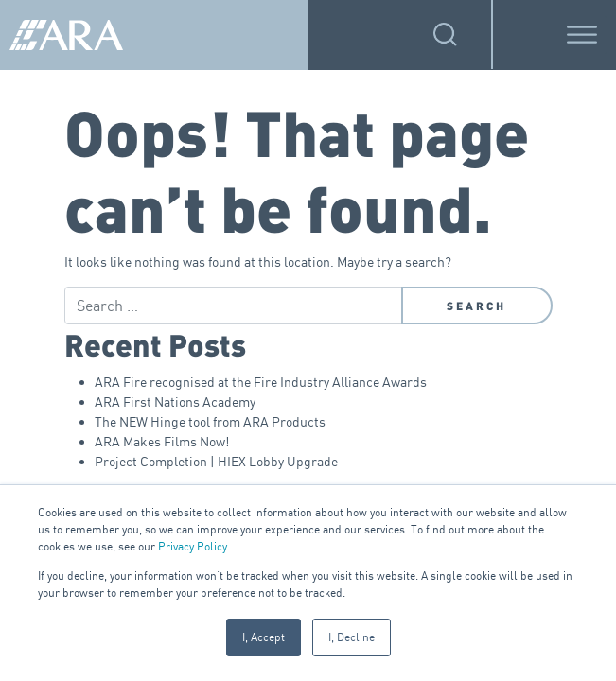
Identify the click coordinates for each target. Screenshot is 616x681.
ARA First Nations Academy (175, 402)
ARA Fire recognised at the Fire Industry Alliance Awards (261, 382)
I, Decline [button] (352, 637)
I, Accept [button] (264, 637)
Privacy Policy (193, 546)
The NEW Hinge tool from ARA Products (210, 421)
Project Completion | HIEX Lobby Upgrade (216, 461)
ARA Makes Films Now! (162, 441)
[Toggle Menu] (582, 35)
